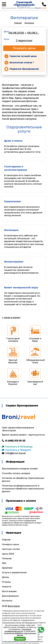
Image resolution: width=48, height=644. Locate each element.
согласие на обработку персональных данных (20, 634)
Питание (7, 559)
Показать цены (24, 48)
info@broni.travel (14, 453)
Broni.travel (14, 606)
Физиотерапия (14, 262)
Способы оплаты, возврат (16, 473)
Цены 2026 (8, 554)
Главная (18, 23)
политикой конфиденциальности (18, 630)
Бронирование (10, 596)
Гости (7, 39)
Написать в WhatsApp (17, 447)
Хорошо (20, 639)
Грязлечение (12, 202)
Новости (7, 587)
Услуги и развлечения (14, 573)
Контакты (7, 601)
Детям (6, 577)
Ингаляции (11, 230)
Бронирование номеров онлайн (20, 469)
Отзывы (6, 582)
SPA (4, 563)
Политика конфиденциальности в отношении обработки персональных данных (23, 489)
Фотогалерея (9, 591)
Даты (6, 32)
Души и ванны (13, 141)
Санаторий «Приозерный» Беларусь (24, 5)
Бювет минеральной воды (21, 288)
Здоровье (29, 23)
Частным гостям (11, 549)
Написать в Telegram (16, 450)
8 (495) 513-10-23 (14, 441)
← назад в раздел (11, 318)
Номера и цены (10, 544)
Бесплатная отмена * (22, 63)
